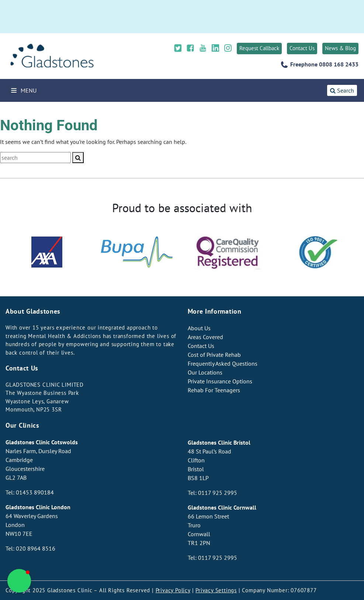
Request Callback (259, 48)
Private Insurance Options (220, 381)
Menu (24, 90)
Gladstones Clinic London (38, 507)
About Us (199, 328)
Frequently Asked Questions (223, 363)
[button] (19, 581)
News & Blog (340, 48)
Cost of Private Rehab (214, 355)
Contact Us (302, 48)
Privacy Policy (173, 590)
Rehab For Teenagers (214, 390)
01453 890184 (35, 492)
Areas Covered (205, 337)
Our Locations (205, 372)
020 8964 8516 (36, 548)
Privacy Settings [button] (216, 590)
